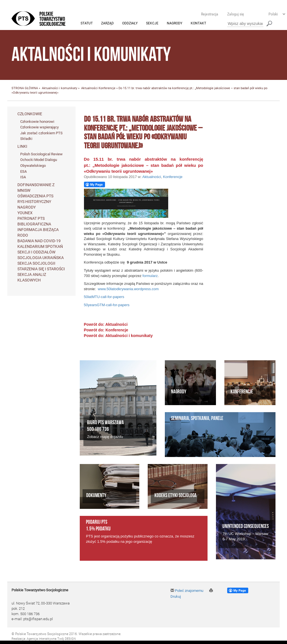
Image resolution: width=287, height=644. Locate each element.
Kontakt (198, 24)
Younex (25, 213)
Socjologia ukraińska (41, 258)
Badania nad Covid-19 (39, 241)
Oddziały (130, 24)
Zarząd (107, 24)
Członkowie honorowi (37, 122)
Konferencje (107, 88)
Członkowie (30, 114)
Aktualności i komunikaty (60, 88)
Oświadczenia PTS (35, 196)
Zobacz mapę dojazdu (105, 437)
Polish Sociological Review (41, 154)
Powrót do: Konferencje (106, 330)
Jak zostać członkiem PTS (41, 133)
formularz (150, 276)
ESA (23, 171)
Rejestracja (210, 14)
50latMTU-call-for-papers (104, 297)
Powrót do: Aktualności (106, 325)
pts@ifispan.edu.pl (38, 619)
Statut (87, 24)
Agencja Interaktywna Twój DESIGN (51, 639)
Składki (26, 139)
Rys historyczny (34, 202)
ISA (23, 177)
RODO (23, 235)
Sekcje (152, 24)
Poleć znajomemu (187, 591)
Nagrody (175, 24)
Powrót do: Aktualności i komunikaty (118, 336)
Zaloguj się (236, 14)
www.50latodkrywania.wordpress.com (128, 289)
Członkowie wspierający (39, 127)
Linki (22, 146)
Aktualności (89, 88)
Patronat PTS (31, 218)
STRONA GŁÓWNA (25, 88)
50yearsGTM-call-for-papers (107, 305)
